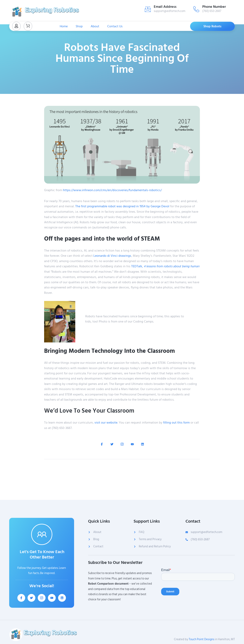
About (95, 26)
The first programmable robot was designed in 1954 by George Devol (122, 206)
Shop (79, 26)
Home (64, 26)
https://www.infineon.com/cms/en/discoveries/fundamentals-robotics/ (112, 190)
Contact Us (115, 26)
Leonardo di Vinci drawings (112, 256)
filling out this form (176, 422)
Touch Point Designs (201, 639)
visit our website (106, 422)
